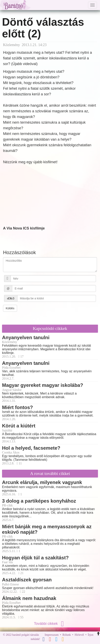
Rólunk (67, 635)
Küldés (10, 308)
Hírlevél (79, 635)
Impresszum (52, 635)
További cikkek (50, 624)
